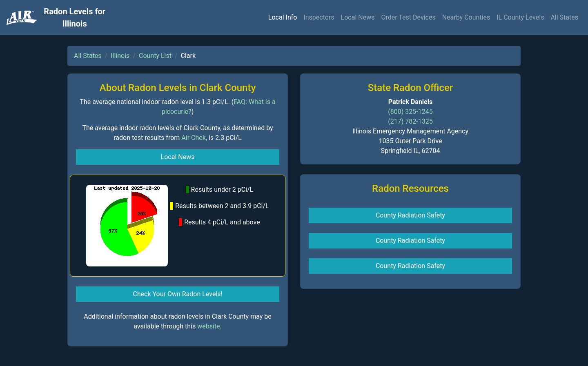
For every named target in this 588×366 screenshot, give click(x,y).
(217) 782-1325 (410, 121)
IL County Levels (520, 17)
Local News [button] (178, 157)
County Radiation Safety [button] (410, 215)
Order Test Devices (408, 17)
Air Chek (194, 138)
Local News (358, 17)
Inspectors (319, 17)
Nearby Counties (466, 17)
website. (209, 326)
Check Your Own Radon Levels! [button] (177, 294)
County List (155, 56)
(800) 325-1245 (410, 112)
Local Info (283, 17)
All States (564, 17)
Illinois (120, 56)
